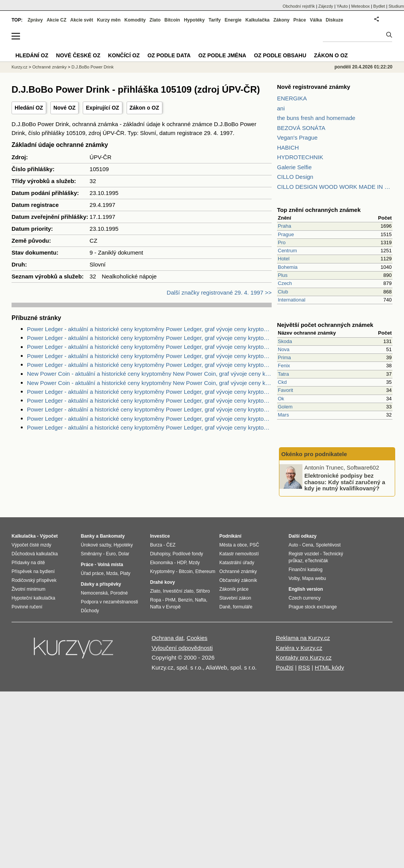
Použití (285, 667)
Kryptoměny (162, 571)
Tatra (283, 374)
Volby (294, 578)
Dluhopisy (160, 554)
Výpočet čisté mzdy (31, 545)
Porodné (119, 593)
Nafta (201, 600)
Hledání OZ (29, 108)
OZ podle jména (222, 55)
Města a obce (233, 545)
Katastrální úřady (237, 563)
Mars (283, 415)
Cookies (197, 638)
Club (283, 292)
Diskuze (335, 20)
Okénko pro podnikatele (314, 454)
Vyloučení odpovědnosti (182, 648)
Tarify (215, 20)
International (292, 300)
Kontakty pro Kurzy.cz (304, 657)
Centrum (287, 251)
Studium (396, 6)
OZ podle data (169, 55)
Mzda (112, 573)
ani (281, 108)
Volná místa (110, 565)
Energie (233, 20)
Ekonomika (161, 563)
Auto (293, 545)
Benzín (185, 600)
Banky (88, 536)
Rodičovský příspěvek (34, 580)
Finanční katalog (306, 570)
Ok (281, 399)
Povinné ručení (27, 607)
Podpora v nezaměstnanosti (109, 602)
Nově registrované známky (314, 87)
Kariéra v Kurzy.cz (299, 648)
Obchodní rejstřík (299, 6)
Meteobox (361, 6)
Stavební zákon (235, 598)
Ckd (282, 382)
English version (306, 589)
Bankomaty (112, 536)
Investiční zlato (178, 591)
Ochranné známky (49, 67)
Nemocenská (94, 593)
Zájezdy (326, 6)
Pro (282, 242)
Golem (285, 407)
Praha (285, 226)
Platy (125, 573)
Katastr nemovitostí (239, 554)
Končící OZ (124, 55)
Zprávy (35, 20)
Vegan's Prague (297, 137)
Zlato (155, 20)
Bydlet (379, 6)
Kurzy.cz (19, 67)
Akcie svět (82, 20)
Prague (286, 234)
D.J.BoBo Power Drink (93, 67)
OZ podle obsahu (280, 55)
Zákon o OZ (144, 108)
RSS (304, 667)
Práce (300, 20)
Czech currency (305, 598)
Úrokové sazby (96, 545)
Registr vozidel (304, 554)
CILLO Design (295, 177)
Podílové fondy (188, 554)
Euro (111, 554)
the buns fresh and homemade (316, 118)
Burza (156, 545)
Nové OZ (65, 108)
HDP (182, 563)
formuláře (243, 607)
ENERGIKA (292, 98)
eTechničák (317, 561)
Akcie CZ (56, 20)
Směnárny (91, 554)
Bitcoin (172, 20)
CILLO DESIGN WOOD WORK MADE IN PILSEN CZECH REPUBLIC (335, 187)
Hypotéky (194, 20)
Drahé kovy (163, 582)
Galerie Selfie (294, 167)
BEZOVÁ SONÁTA (301, 128)
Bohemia (288, 267)
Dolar (124, 554)
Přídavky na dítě (28, 563)
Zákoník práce (234, 589)
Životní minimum (28, 589)
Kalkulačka (258, 20)
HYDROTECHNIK (300, 157)
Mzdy (194, 563)
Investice (160, 536)
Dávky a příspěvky (101, 584)
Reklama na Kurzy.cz (303, 638)
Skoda (285, 341)
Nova (284, 349)
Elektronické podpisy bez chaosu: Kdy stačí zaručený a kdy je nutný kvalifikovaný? (345, 482)
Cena (308, 545)
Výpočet (49, 536)
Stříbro (203, 591)
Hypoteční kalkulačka (33, 598)
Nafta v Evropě (165, 607)
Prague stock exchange (313, 607)
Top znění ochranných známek (319, 210)
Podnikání (230, 536)
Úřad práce (92, 573)
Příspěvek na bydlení (33, 571)
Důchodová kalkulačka (35, 554)
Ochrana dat (168, 638)
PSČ (255, 545)
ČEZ (171, 545)
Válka (316, 20)
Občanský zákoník (238, 580)
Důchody (90, 611)
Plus (283, 275)
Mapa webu (314, 578)
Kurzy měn (109, 20)
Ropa (156, 600)
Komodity (135, 20)
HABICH (288, 147)
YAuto (342, 6)
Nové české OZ (78, 55)
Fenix (284, 366)
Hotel (284, 259)
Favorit (285, 390)
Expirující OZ (102, 108)
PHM (170, 600)
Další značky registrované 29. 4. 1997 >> (219, 292)
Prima (284, 357)
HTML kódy (329, 667)
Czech (285, 283)
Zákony (281, 20)
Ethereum (205, 571)
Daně (225, 607)
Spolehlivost (328, 545)
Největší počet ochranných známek (325, 325)
